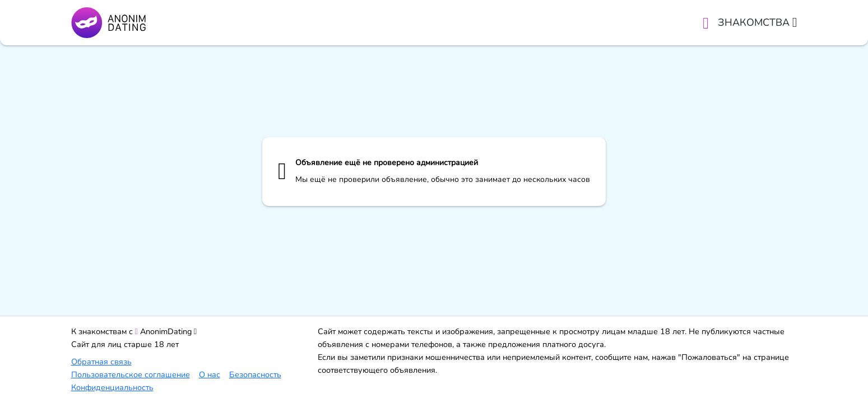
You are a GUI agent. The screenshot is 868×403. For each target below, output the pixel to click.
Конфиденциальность (112, 387)
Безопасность (255, 374)
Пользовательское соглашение (131, 374)
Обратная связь (101, 362)
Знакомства (758, 22)
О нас (210, 374)
